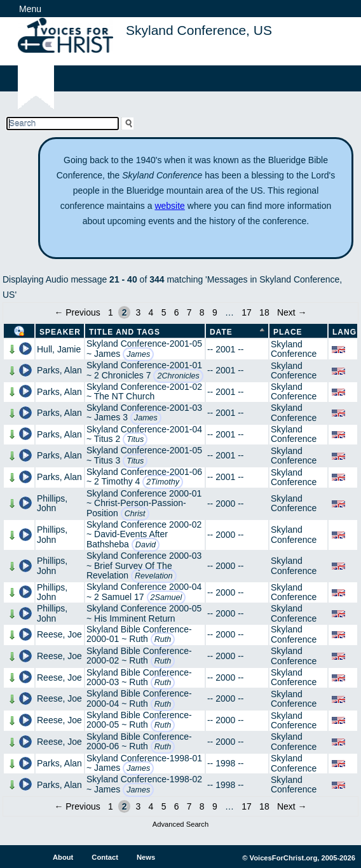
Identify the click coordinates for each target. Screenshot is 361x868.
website (169, 206)
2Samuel (167, 598)
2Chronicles (178, 376)
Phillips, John (52, 503)
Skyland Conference (294, 349)
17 (247, 312)
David (146, 545)
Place (288, 332)
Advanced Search (180, 824)
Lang (344, 332)
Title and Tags (125, 332)
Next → (292, 312)
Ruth (163, 639)
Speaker (60, 332)
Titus (135, 439)
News (146, 857)
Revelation (154, 576)
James (138, 354)
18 (264, 312)
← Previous (77, 312)
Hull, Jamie (59, 349)
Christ (135, 514)
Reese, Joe (59, 634)
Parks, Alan (59, 370)
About (63, 857)
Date (221, 332)
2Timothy (163, 482)
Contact (105, 857)
